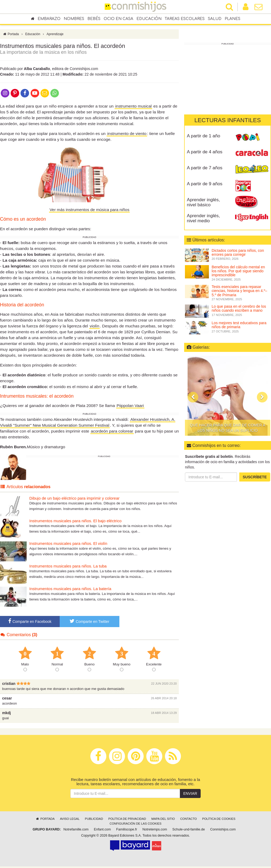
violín (95, 327)
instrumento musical (133, 107)
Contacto (189, 820)
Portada (11, 35)
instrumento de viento (127, 135)
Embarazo (49, 19)
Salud (215, 19)
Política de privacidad (127, 820)
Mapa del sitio (163, 820)
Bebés (94, 19)
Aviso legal (70, 820)
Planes (232, 19)
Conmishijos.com (223, 831)
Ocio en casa (118, 19)
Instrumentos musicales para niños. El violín (68, 545)
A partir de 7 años (205, 168)
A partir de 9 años (205, 184)
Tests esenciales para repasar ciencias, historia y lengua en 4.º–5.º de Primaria (239, 291)
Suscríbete (255, 477)
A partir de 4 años (205, 152)
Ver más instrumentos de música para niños (89, 211)
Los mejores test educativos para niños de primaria (239, 325)
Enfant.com (102, 831)
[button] (193, 397)
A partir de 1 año (203, 136)
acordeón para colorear (112, 432)
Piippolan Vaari (130, 407)
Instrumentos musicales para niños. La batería (70, 590)
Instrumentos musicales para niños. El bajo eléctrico (75, 522)
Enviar (190, 795)
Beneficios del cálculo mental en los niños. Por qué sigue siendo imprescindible (238, 271)
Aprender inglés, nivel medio (203, 218)
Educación (149, 19)
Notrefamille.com (76, 831)
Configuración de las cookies (135, 825)
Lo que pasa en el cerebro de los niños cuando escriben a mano (239, 308)
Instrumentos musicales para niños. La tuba (68, 567)
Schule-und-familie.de (189, 831)
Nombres (74, 19)
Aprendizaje (55, 35)
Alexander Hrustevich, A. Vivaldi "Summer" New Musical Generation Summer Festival (88, 424)
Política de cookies (219, 820)
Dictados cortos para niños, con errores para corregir (238, 252)
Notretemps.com (155, 831)
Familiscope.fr (127, 831)
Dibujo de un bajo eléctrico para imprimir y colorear (74, 499)
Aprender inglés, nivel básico (203, 202)
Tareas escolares (185, 19)
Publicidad (94, 820)
